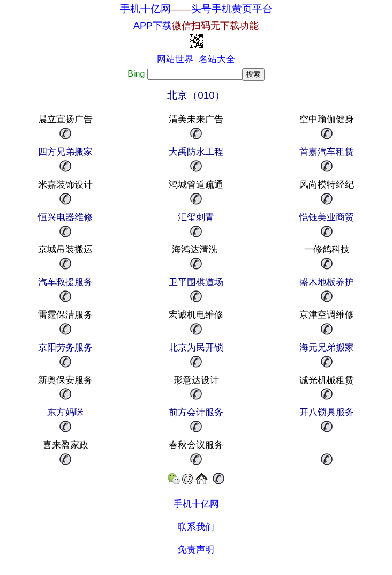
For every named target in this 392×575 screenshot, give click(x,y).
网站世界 (175, 59)
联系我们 (196, 527)
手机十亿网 (145, 9)
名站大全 (217, 59)
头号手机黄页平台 (232, 9)
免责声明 (196, 550)
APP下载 (196, 26)
